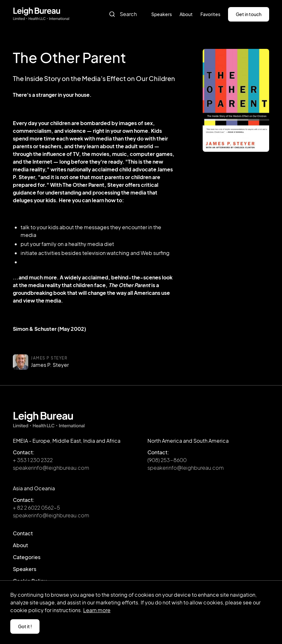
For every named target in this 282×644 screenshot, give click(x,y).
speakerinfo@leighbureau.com (51, 468)
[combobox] (126, 14)
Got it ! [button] (25, 626)
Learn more (97, 610)
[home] (41, 14)
